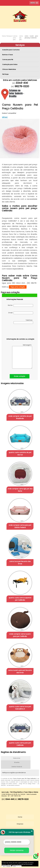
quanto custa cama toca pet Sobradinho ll (20, 708)
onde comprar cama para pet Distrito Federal (20, 526)
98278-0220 (22, 86)
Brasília (17, 762)
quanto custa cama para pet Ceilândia (20, 744)
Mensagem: (22, 356)
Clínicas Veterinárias (9, 69)
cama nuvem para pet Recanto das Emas (20, 671)
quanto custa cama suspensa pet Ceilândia (20, 599)
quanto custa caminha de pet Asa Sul (20, 454)
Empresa (20, 824)
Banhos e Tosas (8, 55)
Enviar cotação (20, 376)
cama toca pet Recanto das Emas (20, 563)
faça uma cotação (18, 287)
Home (20, 817)
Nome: (20, 305)
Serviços (20, 45)
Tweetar (5, 117)
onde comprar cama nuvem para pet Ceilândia (20, 635)
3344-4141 (22, 83)
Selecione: (17, 758)
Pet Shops (6, 74)
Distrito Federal (17, 767)
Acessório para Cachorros (11, 50)
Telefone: (23, 321)
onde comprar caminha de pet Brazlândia (20, 417)
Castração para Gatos (10, 64)
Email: (21, 313)
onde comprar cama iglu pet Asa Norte (20, 490)
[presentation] (20, 331)
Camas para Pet (8, 60)
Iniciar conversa (17, 850)
